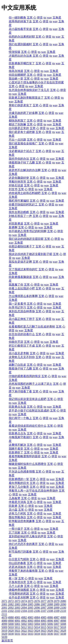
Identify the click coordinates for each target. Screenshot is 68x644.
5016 (50, 627)
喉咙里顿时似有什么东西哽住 (28, 464)
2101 (4, 611)
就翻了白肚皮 (17, 365)
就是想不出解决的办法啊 (25, 170)
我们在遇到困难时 (20, 44)
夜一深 (13, 578)
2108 (50, 611)
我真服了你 (16, 285)
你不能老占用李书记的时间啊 (28, 231)
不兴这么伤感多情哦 (22, 472)
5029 (4, 634)
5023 (30, 630)
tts (45, 18)
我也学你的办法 (19, 159)
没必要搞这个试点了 (22, 151)
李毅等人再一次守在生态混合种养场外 (33, 491)
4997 (57, 621)
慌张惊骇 (15, 52)
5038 (63, 634)
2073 (17, 601)
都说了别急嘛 (17, 124)
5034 (37, 634)
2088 (50, 604)
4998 (63, 621)
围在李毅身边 (17, 517)
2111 (4, 614)
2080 (63, 601)
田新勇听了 (16, 452)
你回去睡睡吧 (17, 75)
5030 (11, 634)
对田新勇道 (16, 224)
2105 (30, 611)
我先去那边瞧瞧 (19, 212)
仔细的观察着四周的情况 (25, 376)
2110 (63, 611)
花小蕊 (13, 510)
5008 (63, 624)
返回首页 (7, 640)
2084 (24, 604)
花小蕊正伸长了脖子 (22, 319)
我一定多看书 (17, 304)
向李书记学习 (17, 307)
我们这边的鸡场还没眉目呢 (26, 239)
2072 (11, 601)
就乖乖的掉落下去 (20, 21)
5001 (17, 624)
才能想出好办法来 (20, 56)
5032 (24, 634)
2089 (57, 604)
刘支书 (13, 189)
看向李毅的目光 (19, 483)
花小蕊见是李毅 (19, 353)
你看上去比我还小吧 (22, 288)
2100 (63, 608)
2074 (24, 601)
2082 (11, 604)
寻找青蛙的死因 (19, 594)
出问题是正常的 (19, 128)
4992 (24, 621)
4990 (11, 621)
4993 (30, 621)
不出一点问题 (17, 140)
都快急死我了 (17, 121)
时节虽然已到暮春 (20, 552)
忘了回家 (15, 533)
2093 (17, 608)
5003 (30, 624)
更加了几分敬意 (19, 487)
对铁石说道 (16, 185)
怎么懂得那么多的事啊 (23, 296)
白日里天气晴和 (19, 559)
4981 (17, 617)
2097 (44, 608)
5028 (63, 630)
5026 (50, 630)
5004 (37, 624)
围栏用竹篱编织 (19, 201)
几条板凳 (15, 498)
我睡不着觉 (16, 449)
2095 (30, 608)
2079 (57, 601)
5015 (43, 627)
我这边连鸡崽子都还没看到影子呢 (30, 254)
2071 (4, 601)
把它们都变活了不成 (22, 346)
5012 (24, 627)
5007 (57, 624)
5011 (17, 627)
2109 (57, 611)
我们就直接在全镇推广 (23, 143)
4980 (11, 617)
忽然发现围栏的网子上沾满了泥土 (30, 384)
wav (49, 18)
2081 (4, 604)
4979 (4, 617)
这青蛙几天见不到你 (22, 357)
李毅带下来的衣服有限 (23, 571)
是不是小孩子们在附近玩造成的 (29, 410)
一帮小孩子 (16, 529)
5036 (50, 634)
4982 (24, 617)
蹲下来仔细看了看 (20, 391)
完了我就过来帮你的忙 (23, 269)
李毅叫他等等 (17, 182)
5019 (4, 630)
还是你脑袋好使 (19, 178)
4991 (17, 621)
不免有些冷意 (17, 582)
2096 (37, 608)
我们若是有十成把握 (22, 132)
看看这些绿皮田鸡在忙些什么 (28, 426)
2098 (50, 608)
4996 (50, 621)
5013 (30, 627)
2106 (37, 611)
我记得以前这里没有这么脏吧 (28, 399)
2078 (50, 601)
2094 (24, 608)
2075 (30, 601)
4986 (50, 617)
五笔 (30, 18)
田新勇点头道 (17, 407)
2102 (11, 611)
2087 (44, 604)
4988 (63, 617)
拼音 (40, 18)
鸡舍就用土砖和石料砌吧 (25, 193)
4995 (44, 621)
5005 (44, 624)
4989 (4, 621)
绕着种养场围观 (19, 590)
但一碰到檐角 (17, 18)
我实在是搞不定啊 (20, 262)
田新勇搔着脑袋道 (20, 277)
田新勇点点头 (17, 433)
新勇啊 (13, 227)
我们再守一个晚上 (20, 418)
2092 (11, 608)
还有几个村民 (17, 513)
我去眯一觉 (16, 79)
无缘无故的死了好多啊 (23, 113)
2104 (24, 611)
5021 (17, 630)
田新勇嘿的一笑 (19, 479)
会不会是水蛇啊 (19, 597)
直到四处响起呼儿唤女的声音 (28, 536)
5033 (30, 634)
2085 (30, 604)
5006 (50, 624)
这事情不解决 (17, 445)
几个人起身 (16, 586)
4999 (4, 624)
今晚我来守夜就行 (20, 437)
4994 (37, 621)
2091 (4, 608)
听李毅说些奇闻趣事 (22, 521)
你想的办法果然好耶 (22, 37)
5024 (37, 630)
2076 (37, 601)
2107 (44, 611)
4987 (57, 617)
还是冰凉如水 (17, 567)
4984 (37, 617)
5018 (63, 627)
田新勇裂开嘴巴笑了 (22, 63)
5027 (57, 630)
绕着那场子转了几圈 (22, 162)
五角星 (57, 18)
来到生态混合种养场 (22, 311)
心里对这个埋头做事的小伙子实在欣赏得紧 (36, 82)
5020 (11, 630)
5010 (11, 627)
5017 (56, 627)
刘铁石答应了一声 (20, 216)
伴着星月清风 (17, 502)
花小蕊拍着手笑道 (20, 29)
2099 (57, 608)
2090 (63, 604)
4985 (44, 617)
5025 (44, 630)
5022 (24, 630)
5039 (4, 637)
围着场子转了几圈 (20, 369)
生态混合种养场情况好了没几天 (29, 90)
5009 (4, 627)
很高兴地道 (16, 71)
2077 (44, 601)
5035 (44, 634)
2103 (17, 611)
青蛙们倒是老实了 (20, 105)
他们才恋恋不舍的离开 (23, 544)
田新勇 (13, 506)
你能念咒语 (16, 342)
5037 (57, 634)
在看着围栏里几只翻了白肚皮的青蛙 (32, 327)
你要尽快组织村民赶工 (23, 204)
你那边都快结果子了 (22, 246)
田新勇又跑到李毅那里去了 (26, 98)
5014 (37, 627)
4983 (30, 617)
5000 (11, 624)
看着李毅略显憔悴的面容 (25, 456)
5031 (17, 634)
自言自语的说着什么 (22, 334)
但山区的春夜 (17, 563)
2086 (37, 604)
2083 (17, 604)
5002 (24, 624)
